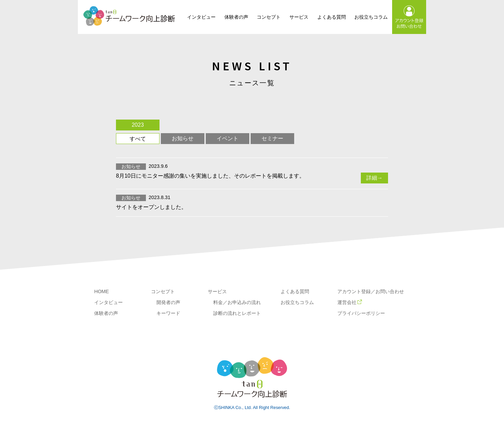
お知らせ (183, 138)
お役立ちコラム (371, 17)
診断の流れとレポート (237, 313)
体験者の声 (236, 17)
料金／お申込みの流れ (237, 302)
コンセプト (269, 17)
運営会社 (350, 302)
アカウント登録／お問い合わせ (371, 291)
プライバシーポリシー (361, 313)
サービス (299, 17)
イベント (228, 138)
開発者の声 (168, 302)
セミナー (272, 138)
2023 (138, 125)
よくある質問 (332, 17)
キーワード (168, 313)
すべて (138, 139)
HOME (102, 291)
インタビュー (201, 17)
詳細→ (374, 178)
